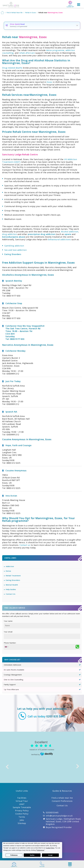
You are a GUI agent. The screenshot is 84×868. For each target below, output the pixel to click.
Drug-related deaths (12, 68)
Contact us (25, 545)
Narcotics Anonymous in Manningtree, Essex (28, 345)
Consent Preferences (62, 801)
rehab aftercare (27, 53)
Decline (32, 855)
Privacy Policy (22, 811)
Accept (50, 855)
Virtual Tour (22, 801)
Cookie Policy (22, 814)
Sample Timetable (22, 807)
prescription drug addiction (42, 234)
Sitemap (22, 823)
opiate (68, 234)
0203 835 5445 (56, 716)
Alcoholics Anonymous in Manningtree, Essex (28, 275)
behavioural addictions (59, 239)
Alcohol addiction (70, 232)
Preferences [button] (40, 850)
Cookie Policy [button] (50, 848)
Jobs (22, 820)
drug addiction (10, 234)
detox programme (55, 50)
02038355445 (52, 812)
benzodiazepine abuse (13, 237)
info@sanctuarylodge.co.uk (59, 816)
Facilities (22, 798)
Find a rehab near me (62, 798)
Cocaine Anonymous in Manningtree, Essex (27, 439)
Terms (22, 817)
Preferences (14, 855)
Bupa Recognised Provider (59, 827)
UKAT (22, 804)
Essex (49, 82)
